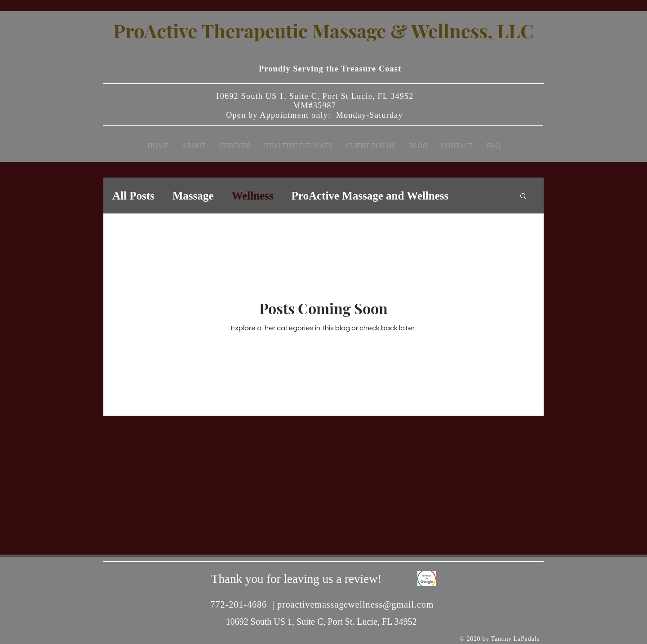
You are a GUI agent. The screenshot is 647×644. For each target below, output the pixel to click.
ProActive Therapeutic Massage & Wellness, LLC (323, 31)
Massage (193, 196)
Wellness (252, 196)
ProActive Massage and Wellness (370, 196)
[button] (523, 197)
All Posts (133, 196)
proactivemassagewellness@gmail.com (355, 604)
